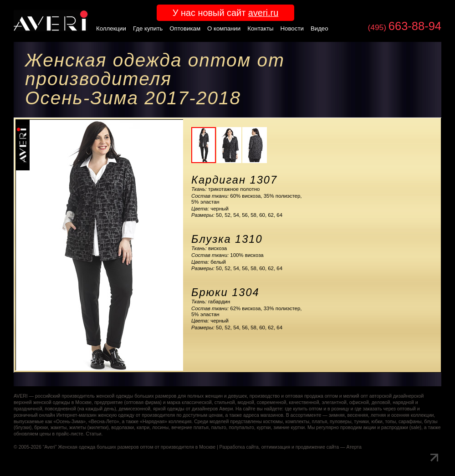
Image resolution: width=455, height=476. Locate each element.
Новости (292, 28)
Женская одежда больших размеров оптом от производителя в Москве (137, 447)
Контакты (260, 28)
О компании (224, 28)
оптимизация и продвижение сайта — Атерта (312, 447)
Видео (320, 28)
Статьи (93, 434)
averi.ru (263, 13)
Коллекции (111, 28)
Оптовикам (185, 28)
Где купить (148, 28)
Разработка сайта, (240, 447)
